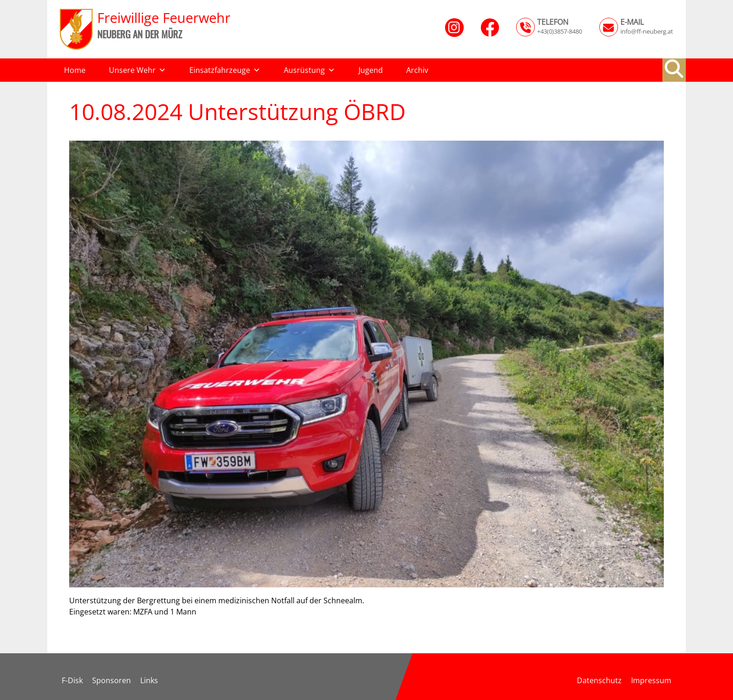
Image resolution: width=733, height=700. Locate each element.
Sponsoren (111, 680)
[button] (674, 69)
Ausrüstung (309, 70)
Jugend (371, 70)
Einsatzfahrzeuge (225, 70)
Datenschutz (599, 680)
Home (75, 70)
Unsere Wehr (137, 70)
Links (149, 680)
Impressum (651, 680)
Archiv (417, 70)
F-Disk (72, 680)
